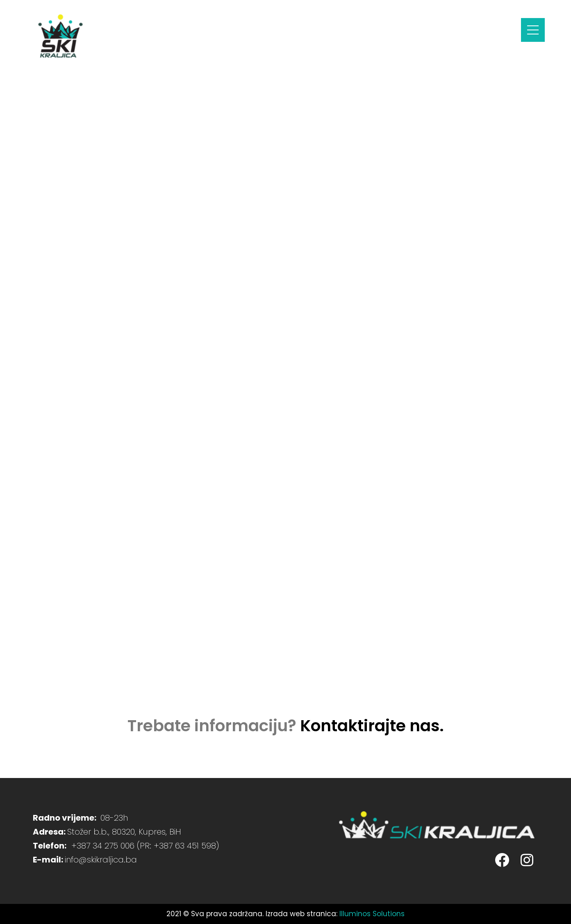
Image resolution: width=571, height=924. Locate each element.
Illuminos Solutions (372, 914)
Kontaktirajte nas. (372, 726)
